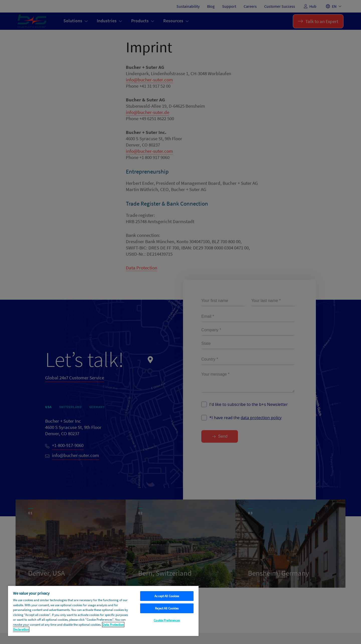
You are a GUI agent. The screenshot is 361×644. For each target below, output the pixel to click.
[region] (103, 611)
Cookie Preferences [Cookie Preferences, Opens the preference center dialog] (167, 620)
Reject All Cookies (167, 608)
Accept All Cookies (167, 596)
